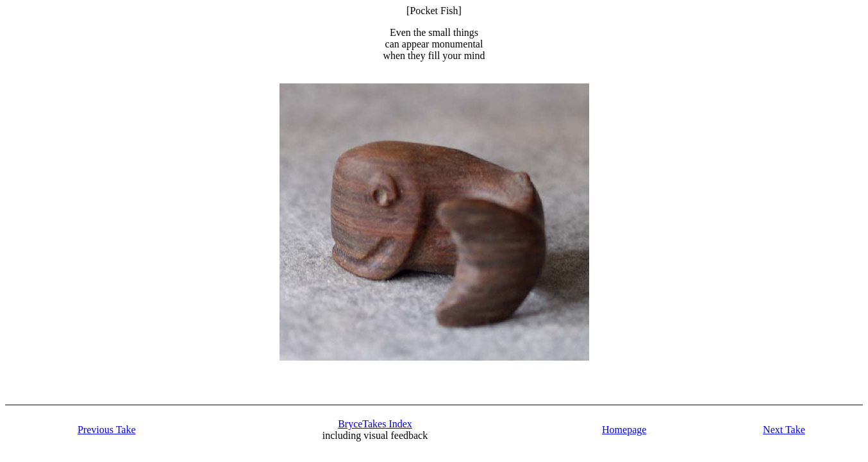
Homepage (624, 430)
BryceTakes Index (375, 424)
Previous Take (107, 430)
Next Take (784, 430)
